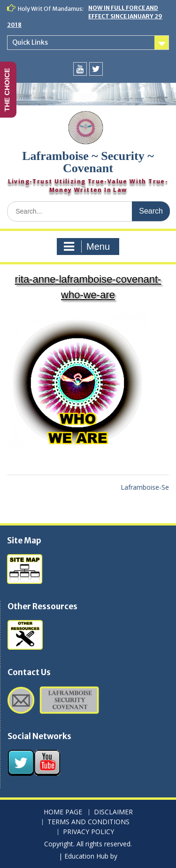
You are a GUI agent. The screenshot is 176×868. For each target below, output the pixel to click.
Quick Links (30, 42)
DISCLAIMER (113, 812)
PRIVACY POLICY (88, 832)
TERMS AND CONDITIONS (88, 822)
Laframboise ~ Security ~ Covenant (88, 162)
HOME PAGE (63, 812)
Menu (87, 247)
